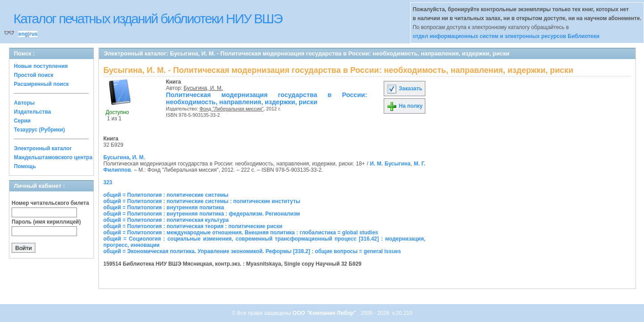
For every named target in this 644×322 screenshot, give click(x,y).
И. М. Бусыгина (390, 164)
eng (23, 34)
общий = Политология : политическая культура (166, 220)
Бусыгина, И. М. (203, 88)
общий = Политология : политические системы (166, 195)
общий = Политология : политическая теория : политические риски (193, 226)
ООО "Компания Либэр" (325, 313)
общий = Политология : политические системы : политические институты (202, 201)
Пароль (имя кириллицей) (46, 222)
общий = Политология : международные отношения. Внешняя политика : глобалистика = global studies (241, 233)
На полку (405, 106)
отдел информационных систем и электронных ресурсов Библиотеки (506, 36)
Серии (22, 121)
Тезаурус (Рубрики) (39, 130)
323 (108, 182)
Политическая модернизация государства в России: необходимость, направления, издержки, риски (267, 98)
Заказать (404, 89)
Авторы (24, 103)
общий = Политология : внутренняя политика (164, 208)
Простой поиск (34, 75)
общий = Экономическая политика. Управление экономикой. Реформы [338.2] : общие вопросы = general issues (252, 251)
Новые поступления (41, 66)
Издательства (32, 112)
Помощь (25, 166)
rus (33, 34)
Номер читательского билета (50, 203)
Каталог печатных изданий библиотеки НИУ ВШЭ (148, 19)
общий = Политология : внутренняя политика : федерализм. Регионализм (202, 214)
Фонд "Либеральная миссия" (231, 109)
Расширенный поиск (41, 84)
